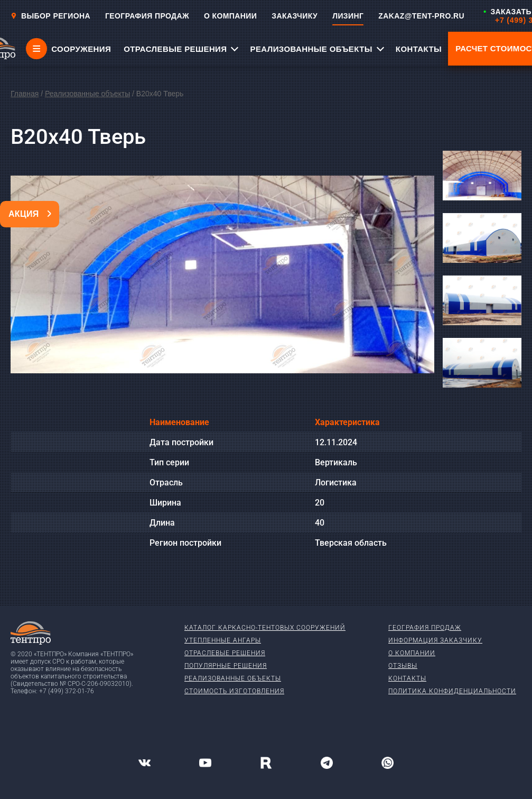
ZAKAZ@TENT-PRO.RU (421, 16)
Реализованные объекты (87, 94)
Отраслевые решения (225, 653)
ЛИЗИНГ (348, 16)
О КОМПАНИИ (230, 16)
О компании (412, 653)
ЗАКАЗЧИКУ (295, 16)
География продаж (425, 628)
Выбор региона (50, 16)
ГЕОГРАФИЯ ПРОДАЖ (147, 16)
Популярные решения (226, 666)
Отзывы (403, 666)
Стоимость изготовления (234, 691)
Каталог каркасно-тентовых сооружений (265, 628)
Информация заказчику (435, 640)
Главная (25, 94)
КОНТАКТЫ (419, 49)
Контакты (407, 678)
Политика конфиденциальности (452, 691)
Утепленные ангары (223, 640)
